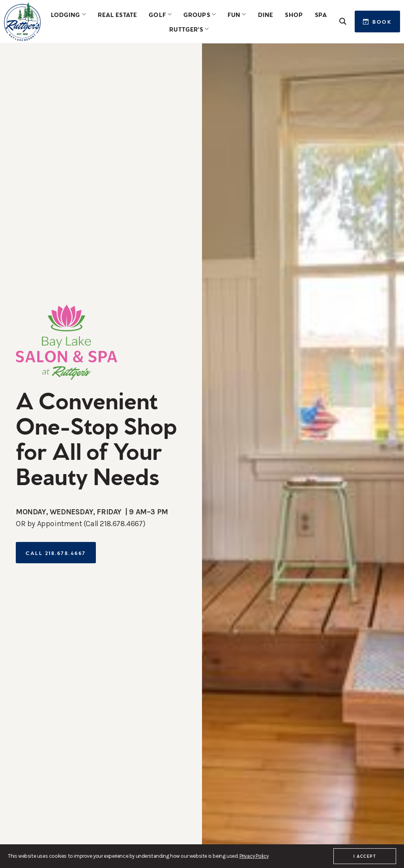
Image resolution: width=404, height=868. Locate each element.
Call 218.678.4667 (56, 552)
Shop (294, 14)
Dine (266, 14)
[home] (22, 22)
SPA (321, 14)
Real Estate (117, 14)
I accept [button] (365, 856)
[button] (68, 14)
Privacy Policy (254, 856)
